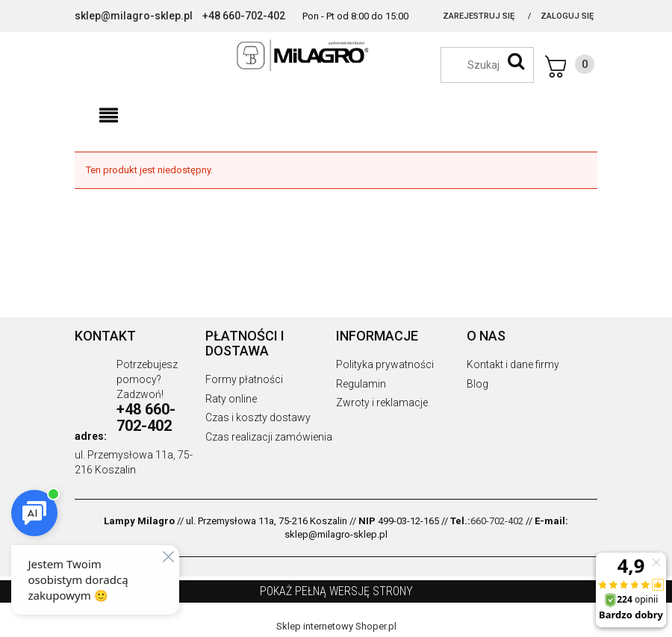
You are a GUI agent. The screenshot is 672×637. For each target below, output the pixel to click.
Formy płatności (244, 379)
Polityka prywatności (385, 364)
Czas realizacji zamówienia (269, 437)
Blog (477, 384)
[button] (108, 116)
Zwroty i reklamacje (382, 403)
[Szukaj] (516, 61)
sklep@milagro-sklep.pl (134, 16)
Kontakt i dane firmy (513, 364)
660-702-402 (497, 521)
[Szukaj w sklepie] (495, 65)
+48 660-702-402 (244, 16)
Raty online (231, 399)
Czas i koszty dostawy (258, 417)
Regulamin (361, 384)
